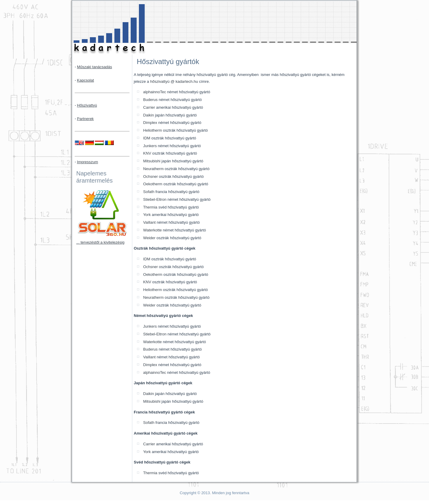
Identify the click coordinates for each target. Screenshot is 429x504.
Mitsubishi (151, 161)
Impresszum (87, 162)
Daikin (148, 115)
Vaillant (149, 222)
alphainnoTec (154, 92)
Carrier (149, 107)
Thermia (150, 207)
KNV (147, 153)
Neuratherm (153, 169)
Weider (149, 238)
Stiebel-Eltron (154, 199)
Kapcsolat (85, 80)
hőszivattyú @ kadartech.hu (174, 81)
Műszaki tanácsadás (94, 67)
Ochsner (150, 176)
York (146, 215)
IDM (146, 138)
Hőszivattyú (87, 105)
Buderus (150, 100)
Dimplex (150, 123)
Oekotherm (152, 184)
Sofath (148, 192)
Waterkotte (152, 230)
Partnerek (85, 119)
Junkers (149, 146)
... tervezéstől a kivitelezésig (100, 242)
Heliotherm (152, 130)
